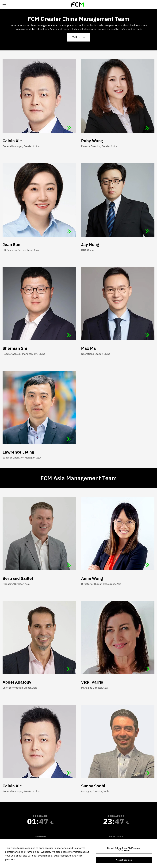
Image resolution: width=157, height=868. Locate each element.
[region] (78, 854)
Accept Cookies (124, 860)
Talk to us (79, 37)
